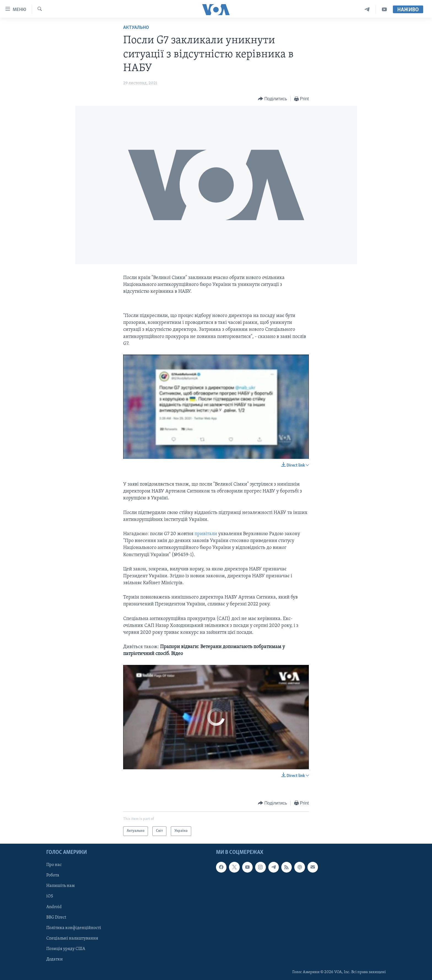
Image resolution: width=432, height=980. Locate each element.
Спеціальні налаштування (72, 938)
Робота (53, 875)
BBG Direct (56, 917)
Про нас (54, 865)
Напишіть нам (60, 886)
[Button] (272, 99)
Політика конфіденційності (74, 928)
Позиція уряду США (66, 949)
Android (54, 907)
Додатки (55, 959)
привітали (206, 534)
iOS (50, 896)
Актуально (136, 28)
